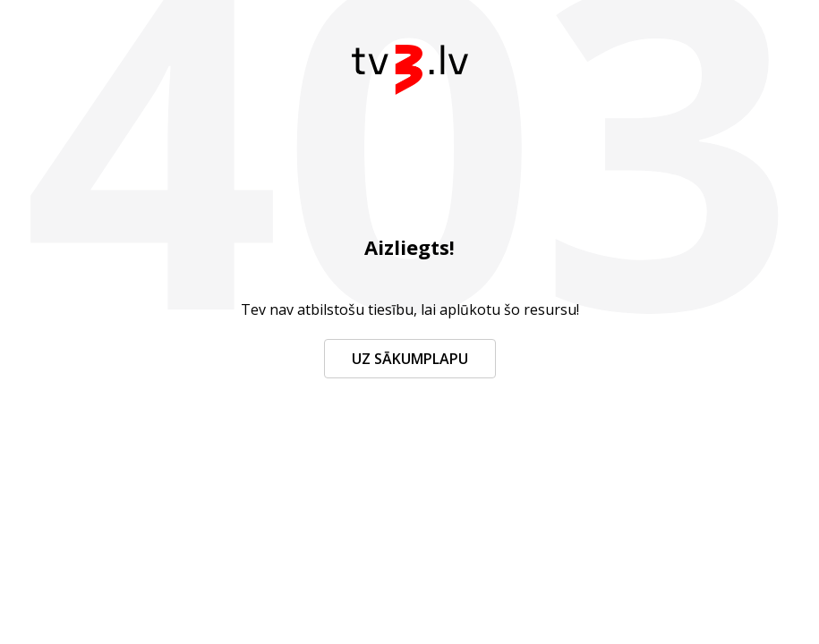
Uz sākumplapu (410, 359)
